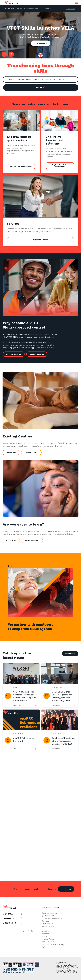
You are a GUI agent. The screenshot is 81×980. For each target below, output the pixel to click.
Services (45, 921)
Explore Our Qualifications (21, 167)
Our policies (47, 936)
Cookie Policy (48, 942)
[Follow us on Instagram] (28, 931)
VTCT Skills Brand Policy (53, 944)
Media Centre (48, 926)
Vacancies (46, 934)
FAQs (44, 947)
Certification (47, 924)
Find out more (41, 43)
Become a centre (15, 354)
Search (41, 88)
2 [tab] (11, 566)
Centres (8, 914)
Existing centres (39, 354)
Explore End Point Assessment (60, 166)
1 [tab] (9, 566)
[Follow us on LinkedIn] (24, 931)
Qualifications (48, 916)
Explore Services (40, 240)
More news (70, 9)
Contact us (66, 889)
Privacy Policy (48, 939)
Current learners (34, 540)
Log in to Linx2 (29, 452)
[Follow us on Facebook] (21, 931)
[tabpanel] (40, 593)
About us (46, 931)
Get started (13, 540)
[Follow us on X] (32, 931)
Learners (8, 918)
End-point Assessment (52, 918)
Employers (9, 923)
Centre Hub (9, 452)
